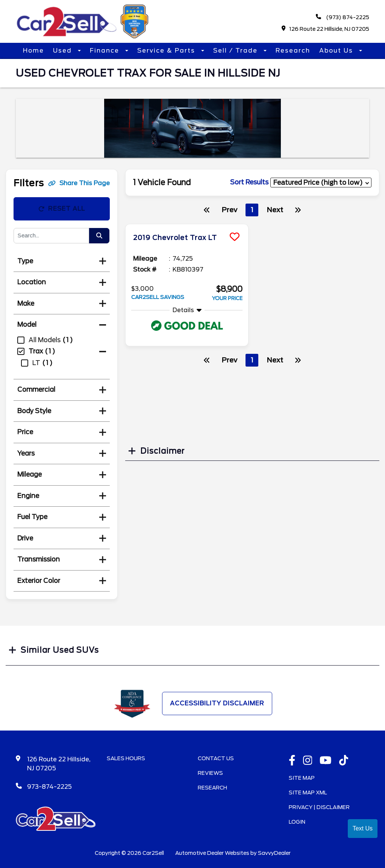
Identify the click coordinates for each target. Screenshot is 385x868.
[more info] (187, 225)
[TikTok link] (344, 761)
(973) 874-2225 (343, 17)
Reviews (210, 773)
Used (64, 51)
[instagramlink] (308, 761)
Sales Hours (126, 758)
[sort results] (321, 182)
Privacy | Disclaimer (319, 807)
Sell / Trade (236, 51)
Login (297, 822)
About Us (337, 51)
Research (293, 51)
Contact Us (216, 758)
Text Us (363, 828)
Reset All (62, 209)
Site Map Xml (308, 793)
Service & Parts (167, 51)
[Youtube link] (326, 761)
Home (33, 51)
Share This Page (79, 183)
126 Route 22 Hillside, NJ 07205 (326, 29)
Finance (106, 51)
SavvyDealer (274, 853)
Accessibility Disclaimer (217, 703)
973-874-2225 (49, 787)
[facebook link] (292, 761)
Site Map (302, 778)
